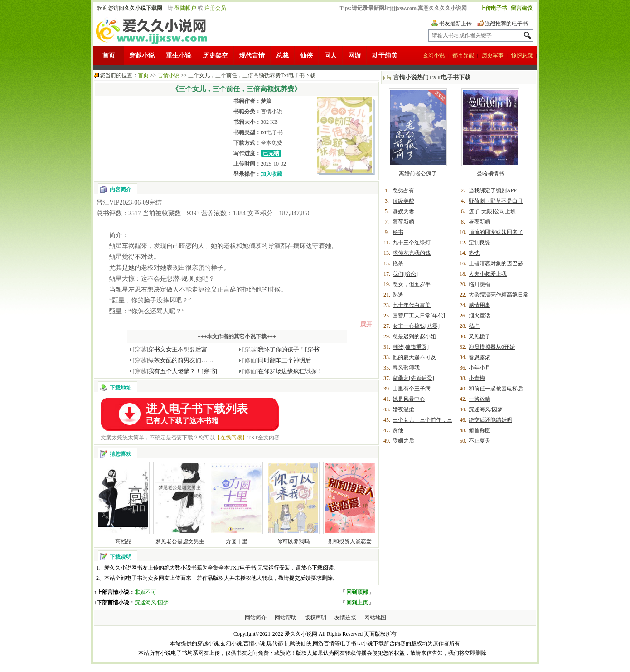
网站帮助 (286, 618)
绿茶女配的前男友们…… (173, 360)
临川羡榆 (480, 284)
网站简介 (256, 618)
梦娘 (266, 101)
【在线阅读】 (231, 438)
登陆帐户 (185, 8)
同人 (330, 56)
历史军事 (493, 55)
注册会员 (215, 8)
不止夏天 (480, 441)
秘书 (398, 232)
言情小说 (169, 75)
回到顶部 (357, 592)
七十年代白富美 (412, 305)
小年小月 (480, 368)
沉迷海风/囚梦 (152, 603)
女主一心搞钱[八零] (416, 326)
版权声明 (315, 618)
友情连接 (345, 618)
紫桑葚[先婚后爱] (413, 378)
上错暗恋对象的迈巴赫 (496, 263)
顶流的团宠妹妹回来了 (496, 232)
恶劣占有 (403, 190)
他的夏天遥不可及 (414, 357)
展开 (366, 324)
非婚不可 (145, 592)
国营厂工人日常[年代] (419, 316)
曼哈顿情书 (490, 174)
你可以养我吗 (293, 541)
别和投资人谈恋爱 (350, 541)
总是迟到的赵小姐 (414, 336)
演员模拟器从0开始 (492, 347)
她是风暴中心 (409, 399)
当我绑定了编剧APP (493, 190)
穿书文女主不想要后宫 (170, 349)
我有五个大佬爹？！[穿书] (175, 371)
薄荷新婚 (403, 222)
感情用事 (480, 305)
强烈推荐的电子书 (506, 24)
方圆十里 (237, 541)
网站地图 (375, 618)
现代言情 (252, 56)
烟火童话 (480, 316)
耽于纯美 (385, 56)
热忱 (474, 253)
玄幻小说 (434, 55)
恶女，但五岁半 (412, 284)
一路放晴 (480, 399)
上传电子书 (494, 8)
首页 (109, 56)
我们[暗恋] (405, 274)
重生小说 (179, 56)
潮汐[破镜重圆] (411, 347)
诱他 (398, 430)
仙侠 (306, 56)
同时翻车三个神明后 (277, 360)
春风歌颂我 (406, 368)
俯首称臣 (480, 430)
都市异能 (463, 55)
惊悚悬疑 (522, 55)
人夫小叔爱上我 (488, 274)
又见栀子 (480, 336)
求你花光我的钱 (412, 253)
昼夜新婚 (480, 222)
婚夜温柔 (403, 409)
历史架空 (215, 56)
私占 (474, 326)
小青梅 (477, 378)
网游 (354, 56)
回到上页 (357, 603)
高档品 (123, 541)
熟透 (398, 295)
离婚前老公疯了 (418, 174)
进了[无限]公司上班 (492, 211)
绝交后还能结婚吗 (490, 420)
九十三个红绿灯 (412, 243)
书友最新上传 (456, 24)
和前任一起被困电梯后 (496, 389)
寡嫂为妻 (403, 211)
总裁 (282, 56)
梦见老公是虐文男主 (180, 541)
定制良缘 (480, 243)
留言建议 (522, 8)
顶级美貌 (403, 201)
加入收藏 (271, 174)
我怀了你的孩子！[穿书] (282, 349)
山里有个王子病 (412, 389)
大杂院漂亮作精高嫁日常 (499, 295)
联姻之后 (403, 441)
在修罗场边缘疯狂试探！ (283, 371)
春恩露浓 (480, 357)
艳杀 (398, 263)
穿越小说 (142, 56)
